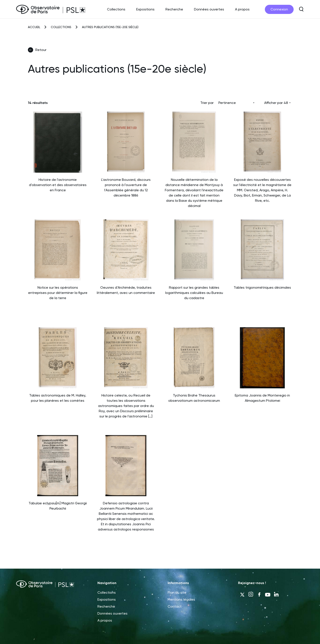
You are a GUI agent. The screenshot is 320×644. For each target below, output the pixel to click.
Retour (37, 50)
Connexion (279, 9)
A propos (242, 9)
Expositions (145, 9)
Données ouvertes (209, 9)
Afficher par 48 (276, 103)
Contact (175, 606)
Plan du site (177, 592)
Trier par (207, 103)
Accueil (34, 27)
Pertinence (227, 103)
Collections (116, 9)
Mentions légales (181, 599)
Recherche (174, 9)
